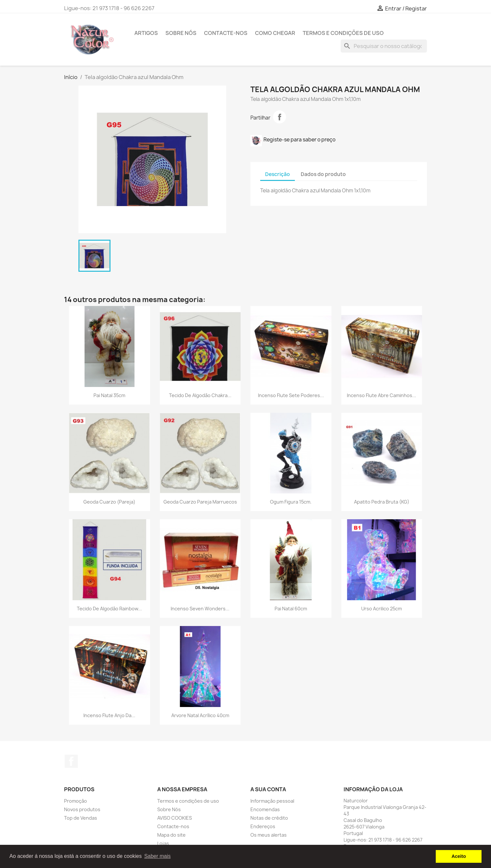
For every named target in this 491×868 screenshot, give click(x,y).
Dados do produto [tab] (323, 174)
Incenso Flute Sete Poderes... (291, 395)
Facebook (71, 761)
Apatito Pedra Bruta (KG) (382, 502)
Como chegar (275, 33)
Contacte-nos (226, 33)
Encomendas (265, 809)
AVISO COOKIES (175, 818)
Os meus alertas (269, 835)
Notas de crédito (269, 818)
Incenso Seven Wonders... (200, 609)
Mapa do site (171, 835)
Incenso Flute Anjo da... (109, 715)
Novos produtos (82, 809)
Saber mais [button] (157, 856)
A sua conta (268, 789)
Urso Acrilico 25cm (381, 609)
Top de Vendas (81, 818)
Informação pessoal (272, 801)
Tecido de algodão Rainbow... (109, 609)
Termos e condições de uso (343, 33)
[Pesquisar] (384, 46)
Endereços (263, 826)
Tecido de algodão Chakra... (200, 395)
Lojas (163, 843)
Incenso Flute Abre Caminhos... (381, 395)
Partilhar (279, 117)
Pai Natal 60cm (291, 609)
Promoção (76, 801)
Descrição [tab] (278, 174)
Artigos (146, 33)
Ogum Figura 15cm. (291, 502)
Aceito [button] (459, 856)
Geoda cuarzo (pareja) (109, 502)
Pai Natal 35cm (109, 395)
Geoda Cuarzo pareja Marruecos (200, 502)
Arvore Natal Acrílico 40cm (200, 715)
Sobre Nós (181, 33)
